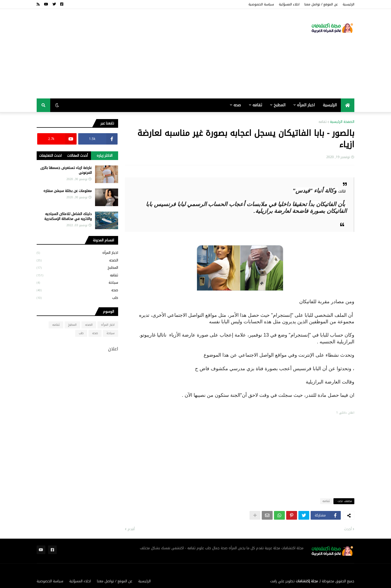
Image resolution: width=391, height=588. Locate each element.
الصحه (77, 260)
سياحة (77, 282)
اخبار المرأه (77, 253)
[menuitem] (348, 105)
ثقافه (323, 122)
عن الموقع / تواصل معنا (321, 4)
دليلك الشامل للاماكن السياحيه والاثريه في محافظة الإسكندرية (68, 216)
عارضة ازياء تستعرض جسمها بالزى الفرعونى (66, 170)
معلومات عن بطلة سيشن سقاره (68, 191)
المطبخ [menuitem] (280, 105)
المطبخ (77, 268)
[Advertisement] (135, 54)
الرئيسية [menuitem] (330, 105)
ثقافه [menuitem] (257, 105)
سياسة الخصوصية (261, 4)
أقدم (131, 529)
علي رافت (277, 581)
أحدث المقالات (77, 156)
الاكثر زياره (105, 156)
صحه (77, 290)
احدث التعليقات (50, 156)
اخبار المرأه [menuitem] (306, 105)
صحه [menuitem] (237, 105)
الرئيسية (349, 4)
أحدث (348, 529)
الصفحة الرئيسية (342, 122)
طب (77, 297)
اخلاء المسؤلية (289, 4)
